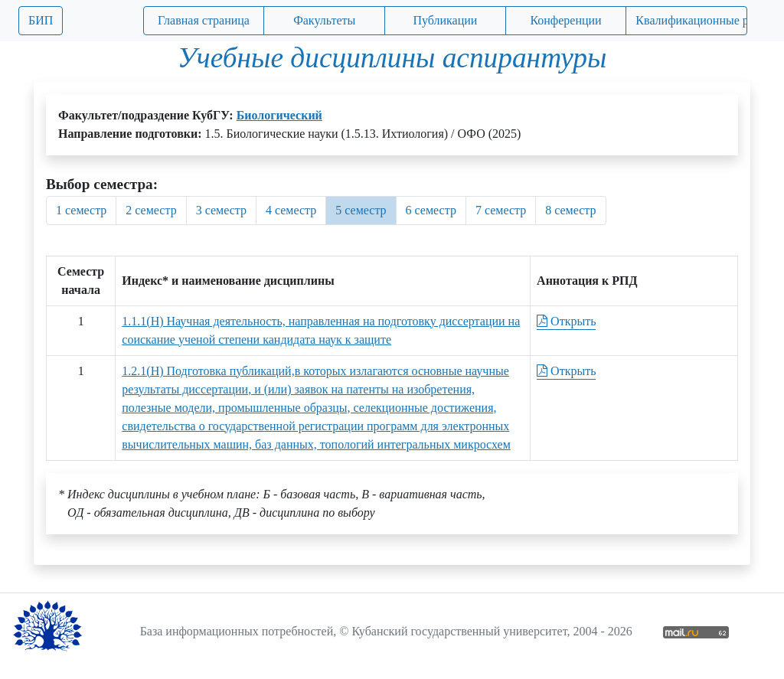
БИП (41, 20)
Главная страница (204, 20)
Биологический (279, 115)
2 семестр (151, 210)
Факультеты (324, 20)
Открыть (566, 321)
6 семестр (431, 210)
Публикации (445, 20)
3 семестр (221, 210)
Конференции (565, 20)
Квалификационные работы (691, 20)
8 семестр (570, 210)
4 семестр (291, 210)
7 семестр (501, 210)
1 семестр (81, 210)
